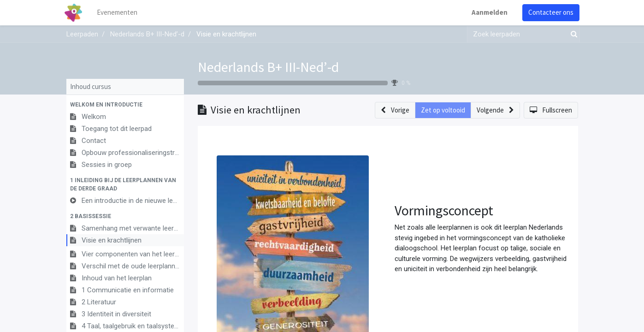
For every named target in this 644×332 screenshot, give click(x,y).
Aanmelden (488, 12)
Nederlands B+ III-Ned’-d (268, 67)
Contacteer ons (549, 12)
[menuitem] (119, 13)
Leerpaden (82, 34)
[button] (125, 105)
